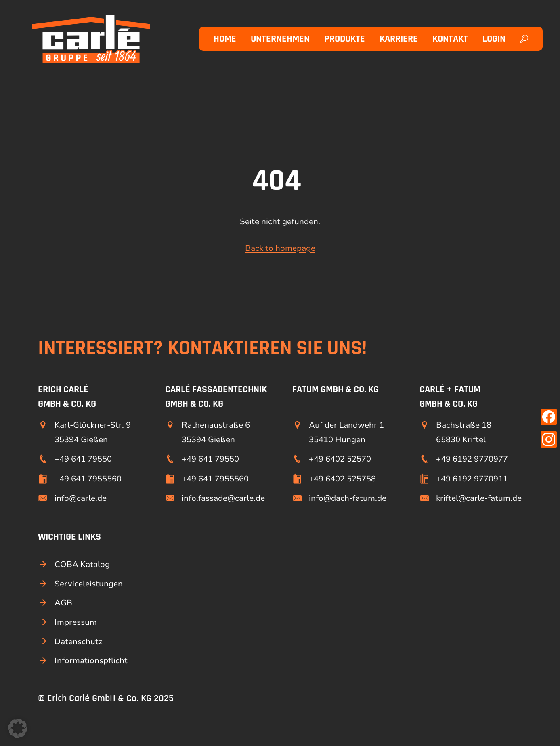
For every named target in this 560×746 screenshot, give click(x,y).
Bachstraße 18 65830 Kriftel (464, 432)
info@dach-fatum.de (348, 498)
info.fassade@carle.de (223, 498)
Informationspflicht (91, 661)
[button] (18, 728)
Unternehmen (280, 39)
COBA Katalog (82, 564)
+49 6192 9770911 (472, 479)
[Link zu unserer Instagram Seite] (549, 439)
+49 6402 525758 (342, 479)
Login (494, 39)
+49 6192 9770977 (472, 459)
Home (225, 39)
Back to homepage (280, 248)
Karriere (399, 39)
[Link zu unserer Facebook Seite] (549, 417)
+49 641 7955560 (88, 479)
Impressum (76, 622)
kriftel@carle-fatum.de (479, 498)
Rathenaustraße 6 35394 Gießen (216, 432)
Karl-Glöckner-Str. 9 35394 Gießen (93, 432)
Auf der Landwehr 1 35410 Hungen (346, 432)
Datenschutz (79, 642)
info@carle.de (81, 498)
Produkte (345, 39)
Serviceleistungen (89, 584)
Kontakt (450, 39)
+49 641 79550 (83, 459)
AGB (63, 603)
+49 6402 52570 (340, 459)
